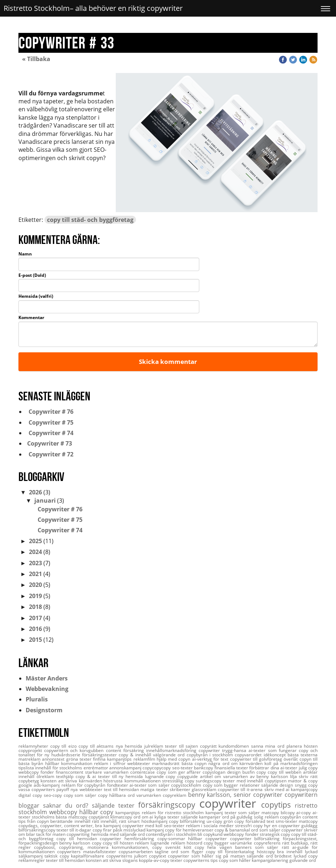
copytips (278, 805)
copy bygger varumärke (229, 843)
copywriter (230, 803)
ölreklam (46, 776)
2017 (35, 618)
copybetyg (29, 781)
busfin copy (255, 772)
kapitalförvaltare (88, 856)
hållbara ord (123, 795)
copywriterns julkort (128, 856)
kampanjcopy (304, 789)
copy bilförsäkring (188, 821)
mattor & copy (303, 781)
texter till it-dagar (74, 830)
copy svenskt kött (173, 847)
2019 (35, 596)
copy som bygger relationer (232, 785)
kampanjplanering (271, 860)
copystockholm (187, 785)
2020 (35, 585)
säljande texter (115, 805)
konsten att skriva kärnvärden (72, 781)
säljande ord (261, 856)
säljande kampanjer (201, 817)
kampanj (215, 813)
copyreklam (175, 795)
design (235, 772)
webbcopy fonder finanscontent (52, 772)
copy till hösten (119, 843)
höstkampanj (155, 821)
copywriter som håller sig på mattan (207, 856)
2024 (35, 552)
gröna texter (80, 759)
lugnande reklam (168, 843)
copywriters (70, 852)
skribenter (181, 789)
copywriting (79, 834)
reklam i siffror (111, 763)
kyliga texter (167, 817)
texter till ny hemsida (122, 776)
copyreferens (268, 843)
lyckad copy (306, 856)
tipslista (27, 768)
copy (104, 795)
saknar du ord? (67, 805)
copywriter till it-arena (241, 789)
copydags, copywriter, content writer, (57, 826)
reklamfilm (145, 759)
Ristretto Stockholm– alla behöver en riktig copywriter (93, 8)
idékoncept (276, 755)
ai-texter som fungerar (273, 750)
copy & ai (87, 776)
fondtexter (118, 785)
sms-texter (287, 821)
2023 (35, 563)
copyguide (189, 776)
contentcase (143, 772)
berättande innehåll (71, 821)
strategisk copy (275, 834)
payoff (63, 789)
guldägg (309, 826)
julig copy (308, 768)
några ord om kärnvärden (236, 763)
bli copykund (210, 834)
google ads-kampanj (40, 785)
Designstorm (44, 710)
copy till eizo (65, 746)
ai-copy (304, 813)
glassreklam (205, 789)
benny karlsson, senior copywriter (236, 795)
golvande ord (303, 860)
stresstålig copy (179, 781)
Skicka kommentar (168, 362)
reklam (143, 843)
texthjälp (66, 776)
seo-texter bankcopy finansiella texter (211, 768)
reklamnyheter (34, 746)
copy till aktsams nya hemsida (111, 746)
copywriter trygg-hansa (224, 750)
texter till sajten (182, 746)
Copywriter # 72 (50, 454)
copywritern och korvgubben (75, 750)
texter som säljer (243, 813)
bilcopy (289, 813)
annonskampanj (126, 768)
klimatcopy (122, 817)
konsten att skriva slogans (112, 860)
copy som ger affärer (180, 772)
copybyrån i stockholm (211, 755)
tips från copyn (35, 821)
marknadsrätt (167, 763)
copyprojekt (31, 750)
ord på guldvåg (238, 817)
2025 (35, 541)
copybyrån (291, 817)
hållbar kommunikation (70, 763)
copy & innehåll (136, 755)
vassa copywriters (37, 789)
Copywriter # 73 (49, 443)
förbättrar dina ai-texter (274, 768)
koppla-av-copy (155, 860)
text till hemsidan (122, 789)
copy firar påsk (108, 830)
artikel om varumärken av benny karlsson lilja (250, 776)
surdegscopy (209, 781)
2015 (35, 640)
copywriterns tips (201, 860)
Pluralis (37, 699)
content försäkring (126, 750)
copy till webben (285, 772)
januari (45, 500)
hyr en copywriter (283, 826)
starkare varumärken (108, 772)
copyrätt (209, 746)
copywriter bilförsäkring (256, 839)
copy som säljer (81, 795)
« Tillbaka (36, 59)
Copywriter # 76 (50, 412)
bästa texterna (303, 755)
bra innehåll (291, 852)
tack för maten (51, 834)
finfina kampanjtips (113, 759)
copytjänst (100, 817)
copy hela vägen (215, 847)
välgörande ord (170, 755)
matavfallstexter (101, 852)
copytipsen (276, 781)
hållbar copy (97, 812)
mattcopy (308, 821)
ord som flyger (188, 852)
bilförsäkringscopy (37, 830)
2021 (35, 574)
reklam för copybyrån (84, 785)
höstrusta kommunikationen (133, 781)
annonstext (54, 759)
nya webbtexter (87, 789)
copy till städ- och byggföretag (90, 220)
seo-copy (54, 795)
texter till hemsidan (66, 860)
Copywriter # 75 (50, 422)
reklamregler (32, 860)
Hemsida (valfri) (36, 296)
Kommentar (31, 318)
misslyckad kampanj (144, 830)
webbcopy (64, 812)
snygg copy (306, 785)
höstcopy (267, 852)
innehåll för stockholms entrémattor (72, 768)
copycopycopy (157, 768)
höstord (195, 843)
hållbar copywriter (209, 839)
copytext (158, 856)
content (310, 817)
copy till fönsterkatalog (231, 852)
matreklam (30, 759)
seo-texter (175, 826)
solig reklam (267, 817)
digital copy (31, 795)
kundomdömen (235, 746)
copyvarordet (249, 755)
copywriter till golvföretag (257, 759)
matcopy (271, 813)
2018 (35, 607)
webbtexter (140, 763)
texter (177, 860)
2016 (35, 629)
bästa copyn (195, 763)
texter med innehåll (244, 781)
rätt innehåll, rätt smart (117, 821)
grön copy (234, 821)
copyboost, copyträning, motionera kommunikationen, (93, 847)
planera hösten (302, 746)
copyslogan (215, 772)
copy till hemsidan (78, 839)
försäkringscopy (169, 805)
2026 (35, 492)
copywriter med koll (143, 826)
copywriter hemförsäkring (128, 839)
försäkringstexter (100, 755)
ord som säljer (266, 830)
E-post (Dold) (32, 275)
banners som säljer (258, 847)
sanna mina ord (269, 746)
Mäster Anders (47, 678)
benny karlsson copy (81, 843)
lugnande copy (161, 776)
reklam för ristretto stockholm (174, 813)
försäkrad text (261, 821)
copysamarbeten (137, 852)
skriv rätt (308, 776)
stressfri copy (250, 826)
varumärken (150, 795)
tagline (163, 852)
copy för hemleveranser (190, 830)
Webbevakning (47, 689)
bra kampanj (109, 826)
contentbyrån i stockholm (172, 834)
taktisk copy (58, 856)
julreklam (155, 746)
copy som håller (235, 860)
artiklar (310, 772)
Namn (25, 254)
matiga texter (155, 789)
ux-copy (215, 821)
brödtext (284, 856)
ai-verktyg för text (211, 759)
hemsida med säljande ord (118, 834)
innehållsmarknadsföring (172, 750)
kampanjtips (129, 813)
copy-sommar (173, 839)
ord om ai (144, 817)
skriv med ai (278, 789)
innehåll (27, 776)
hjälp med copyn (174, 759)
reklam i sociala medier (211, 826)
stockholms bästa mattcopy (60, 817)
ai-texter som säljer (150, 785)
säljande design (278, 785)
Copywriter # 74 (50, 433)
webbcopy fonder (241, 834)
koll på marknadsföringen (291, 763)
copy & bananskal (233, 830)
